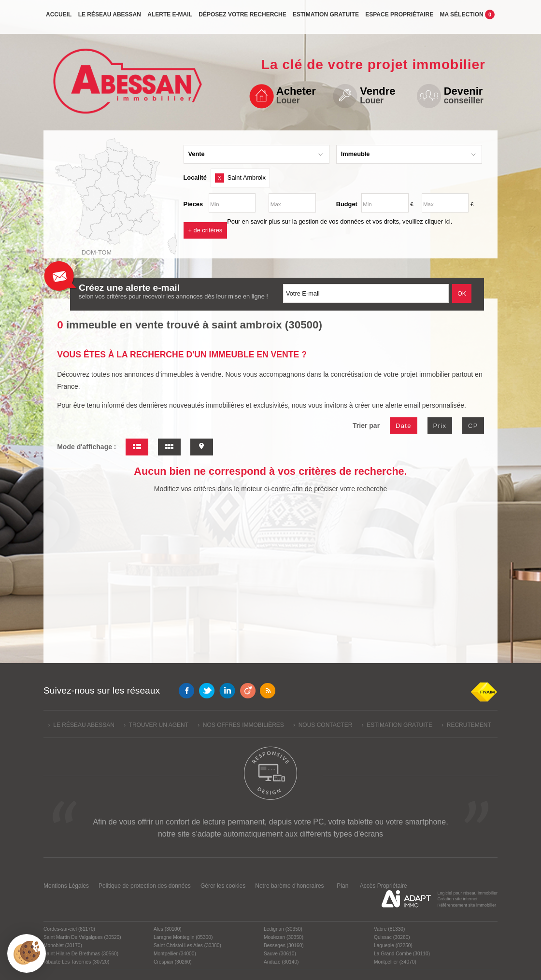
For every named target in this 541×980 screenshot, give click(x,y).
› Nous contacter (323, 725)
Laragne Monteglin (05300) (183, 937)
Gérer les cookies (223, 886)
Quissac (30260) (392, 937)
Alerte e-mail (170, 18)
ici (448, 221)
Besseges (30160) (284, 945)
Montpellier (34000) (175, 954)
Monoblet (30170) (63, 945)
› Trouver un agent (156, 725)
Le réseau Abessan (110, 18)
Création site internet (457, 899)
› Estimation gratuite (397, 725)
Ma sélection (468, 17)
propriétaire (399, 18)
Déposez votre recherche (242, 18)
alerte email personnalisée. (426, 405)
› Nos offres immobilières (241, 725)
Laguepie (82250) (393, 945)
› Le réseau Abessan (81, 725)
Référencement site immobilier (467, 905)
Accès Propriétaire (384, 886)
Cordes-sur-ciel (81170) (69, 929)
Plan (342, 886)
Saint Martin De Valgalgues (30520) (82, 937)
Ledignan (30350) (283, 929)
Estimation (326, 18)
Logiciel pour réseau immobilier (467, 893)
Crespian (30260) (173, 962)
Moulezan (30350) (284, 937)
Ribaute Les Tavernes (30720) (76, 962)
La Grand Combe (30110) (402, 954)
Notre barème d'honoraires (290, 886)
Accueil (59, 18)
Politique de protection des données (145, 886)
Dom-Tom (97, 252)
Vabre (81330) (389, 929)
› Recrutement (466, 725)
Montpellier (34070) (395, 962)
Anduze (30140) (281, 962)
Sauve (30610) (280, 954)
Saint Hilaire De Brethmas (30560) (81, 954)
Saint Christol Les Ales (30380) (187, 945)
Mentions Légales (66, 886)
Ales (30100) (168, 929)
